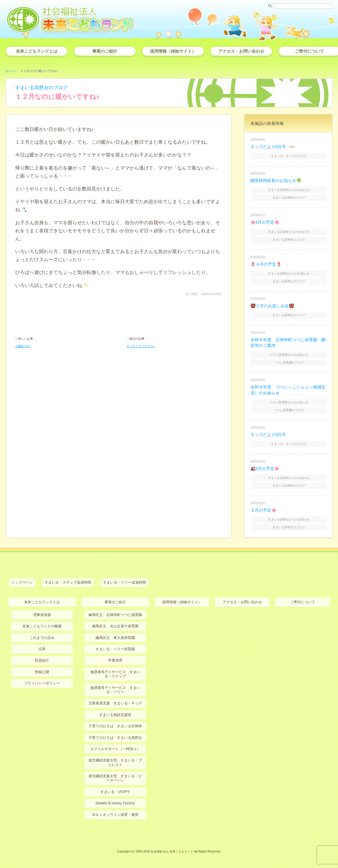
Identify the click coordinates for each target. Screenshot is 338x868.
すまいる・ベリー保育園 (115, 649)
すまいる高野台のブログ (41, 88)
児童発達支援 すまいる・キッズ (115, 703)
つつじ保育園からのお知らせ (289, 355)
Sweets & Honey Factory (115, 803)
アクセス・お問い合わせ (241, 51)
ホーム (10, 71)
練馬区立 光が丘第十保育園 (115, 626)
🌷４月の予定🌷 (266, 264)
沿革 (42, 649)
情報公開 (42, 672)
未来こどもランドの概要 (42, 626)
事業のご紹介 (105, 51)
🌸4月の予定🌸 (265, 222)
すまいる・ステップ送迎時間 (68, 582)
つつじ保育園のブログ (289, 362)
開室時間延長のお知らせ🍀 (276, 181)
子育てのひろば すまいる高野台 (115, 738)
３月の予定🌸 (263, 510)
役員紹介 (42, 660)
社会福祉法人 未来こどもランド (172, 851)
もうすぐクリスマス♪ (141, 346)
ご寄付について (303, 602)
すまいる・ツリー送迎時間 (124, 582)
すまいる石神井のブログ (289, 198)
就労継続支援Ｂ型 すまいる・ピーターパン (115, 778)
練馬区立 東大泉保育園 (115, 638)
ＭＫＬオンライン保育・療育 (115, 815)
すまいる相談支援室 (115, 715)
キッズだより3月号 (268, 435)
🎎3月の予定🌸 (265, 469)
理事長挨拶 (42, 615)
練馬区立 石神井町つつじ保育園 (115, 615)
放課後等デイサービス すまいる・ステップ (115, 674)
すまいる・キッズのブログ (289, 156)
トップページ (22, 582)
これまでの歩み (42, 638)
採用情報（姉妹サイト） (173, 51)
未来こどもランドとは (37, 51)
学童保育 (115, 660)
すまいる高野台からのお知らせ (289, 274)
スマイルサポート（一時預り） (115, 749)
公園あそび (23, 346)
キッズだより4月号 (268, 147)
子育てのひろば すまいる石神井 (115, 726)
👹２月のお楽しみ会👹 (272, 306)
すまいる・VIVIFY (115, 792)
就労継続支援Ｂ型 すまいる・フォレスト (115, 762)
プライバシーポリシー (42, 683)
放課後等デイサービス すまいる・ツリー (115, 690)
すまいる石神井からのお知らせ (289, 190)
